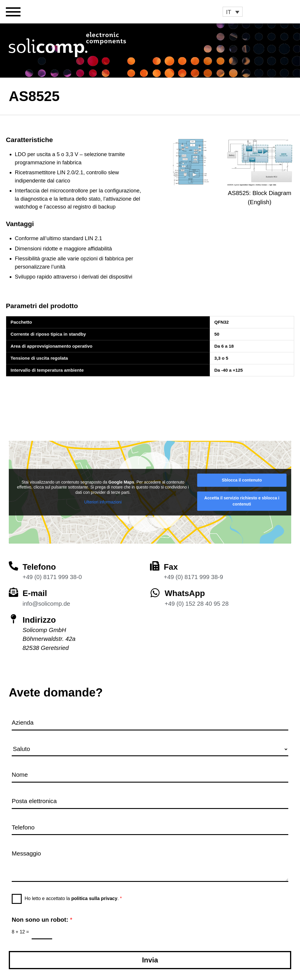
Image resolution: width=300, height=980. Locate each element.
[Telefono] (13, 566)
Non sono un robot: (42, 920)
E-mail (35, 593)
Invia (150, 960)
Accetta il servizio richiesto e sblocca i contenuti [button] (242, 501)
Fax (171, 567)
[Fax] (155, 566)
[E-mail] (13, 592)
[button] (233, 12)
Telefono (39, 567)
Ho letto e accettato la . (73, 898)
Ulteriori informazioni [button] (103, 502)
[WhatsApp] (155, 593)
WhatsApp (185, 593)
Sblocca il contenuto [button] (242, 480)
